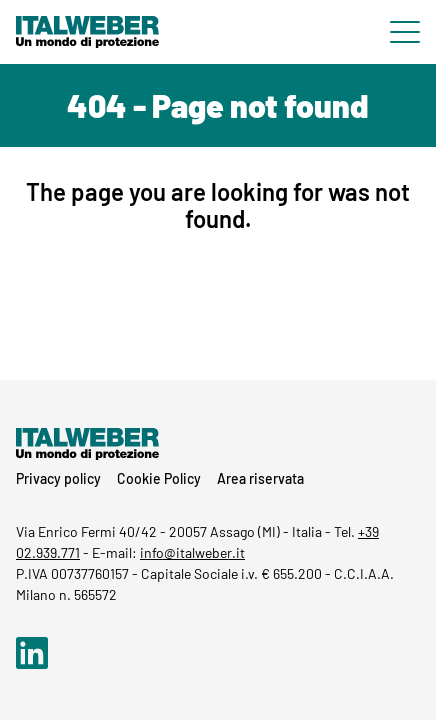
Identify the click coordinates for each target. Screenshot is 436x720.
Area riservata (260, 478)
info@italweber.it (192, 552)
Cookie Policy (159, 478)
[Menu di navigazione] (405, 32)
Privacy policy (58, 478)
